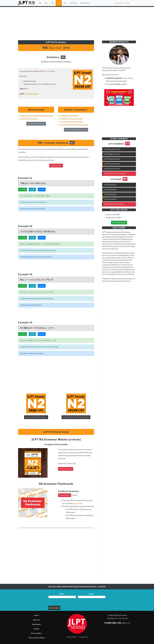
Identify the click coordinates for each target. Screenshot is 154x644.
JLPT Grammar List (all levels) (115, 174)
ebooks (36, 629)
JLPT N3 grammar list (112, 159)
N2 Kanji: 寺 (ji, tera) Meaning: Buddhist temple (36, 116)
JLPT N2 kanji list (110, 199)
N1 (65, 3)
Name (62, 594)
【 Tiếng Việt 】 (71, 637)
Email (92, 594)
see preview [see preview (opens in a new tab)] (78, 503)
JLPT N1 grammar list (112, 169)
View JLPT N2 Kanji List (36, 124)
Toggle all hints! (56, 166)
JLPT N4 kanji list (110, 190)
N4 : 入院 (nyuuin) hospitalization (71, 122)
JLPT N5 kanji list (110, 185)
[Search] (125, 3)
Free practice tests (119, 223)
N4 (46, 3)
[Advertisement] (77, 22)
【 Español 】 (84, 637)
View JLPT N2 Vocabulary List (76, 130)
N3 (52, 3)
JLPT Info (73, 3)
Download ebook (66, 469)
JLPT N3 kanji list (110, 194)
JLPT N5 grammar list (112, 149)
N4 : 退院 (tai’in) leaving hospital (71, 119)
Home (36, 615)
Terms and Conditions (36, 638)
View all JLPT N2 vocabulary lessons (76, 417)
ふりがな (22, 189)
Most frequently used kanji (114, 204)
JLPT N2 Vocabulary (32, 94)
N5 (40, 3)
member (113, 75)
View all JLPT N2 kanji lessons (36, 417)
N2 (59, 3)
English (42, 189)
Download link (65, 495)
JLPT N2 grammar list (112, 164)
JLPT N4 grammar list (112, 154)
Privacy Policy (36, 633)
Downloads (85, 3)
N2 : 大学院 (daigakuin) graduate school (74, 125)
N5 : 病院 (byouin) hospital (69, 116)
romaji (32, 189)
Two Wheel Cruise (122, 618)
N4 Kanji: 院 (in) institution (29, 119)
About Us (36, 620)
